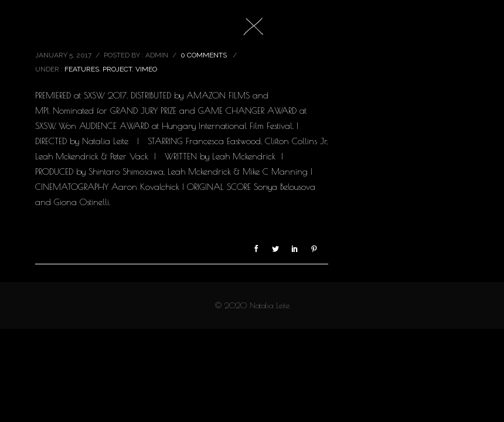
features (82, 69)
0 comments (204, 55)
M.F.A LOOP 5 (75, 29)
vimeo (146, 69)
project (117, 69)
